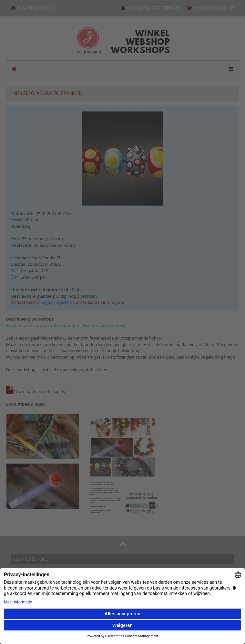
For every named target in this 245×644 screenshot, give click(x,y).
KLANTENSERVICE (33, 8)
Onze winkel (28, 597)
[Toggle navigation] (229, 69)
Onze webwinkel (32, 591)
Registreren (27, 636)
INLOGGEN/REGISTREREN (152, 8)
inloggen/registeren (56, 302)
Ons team (26, 585)
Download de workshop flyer (42, 391)
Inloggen (25, 630)
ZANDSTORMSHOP (210, 8)
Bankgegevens (30, 578)
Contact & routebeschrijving (43, 572)
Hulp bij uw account (35, 624)
